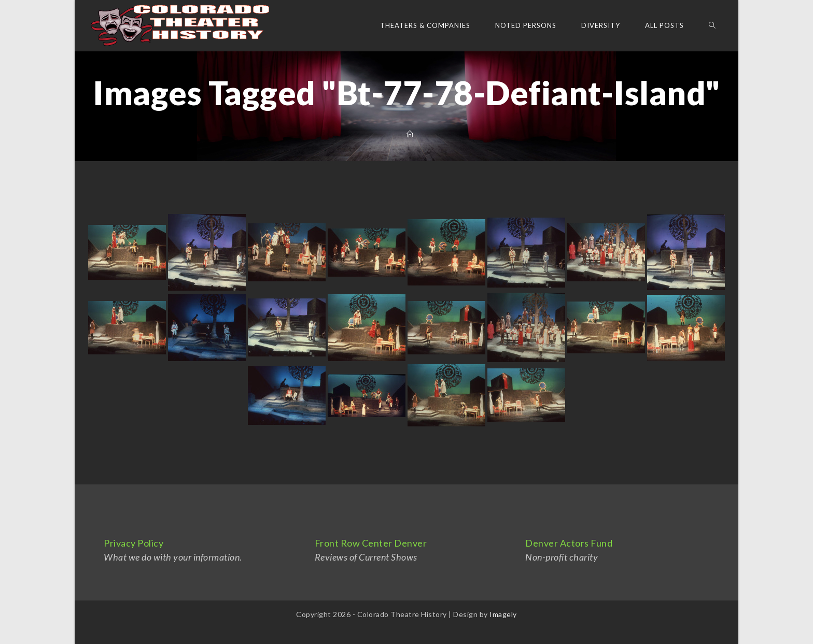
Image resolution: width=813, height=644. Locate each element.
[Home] (410, 134)
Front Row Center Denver (371, 543)
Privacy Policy (134, 543)
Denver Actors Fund (569, 543)
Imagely (503, 614)
